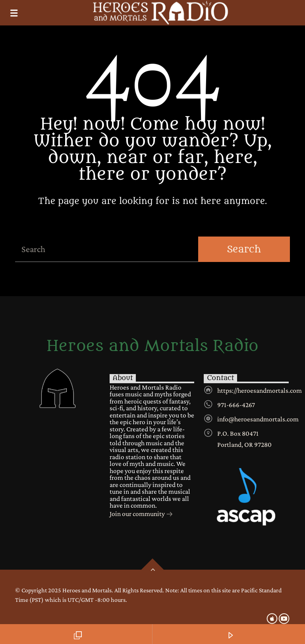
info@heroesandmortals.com (258, 419)
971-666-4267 (236, 405)
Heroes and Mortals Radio (152, 346)
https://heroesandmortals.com (260, 390)
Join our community (141, 514)
